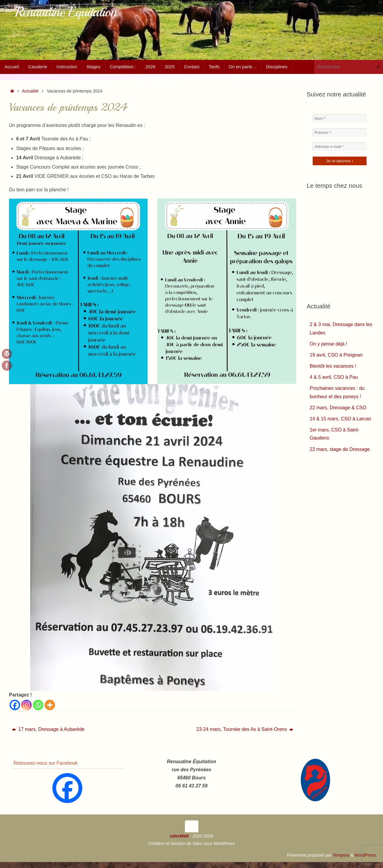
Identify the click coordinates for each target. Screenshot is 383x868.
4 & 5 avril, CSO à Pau (334, 377)
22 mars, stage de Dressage (340, 449)
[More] (50, 705)
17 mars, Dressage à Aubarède (48, 729)
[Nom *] (340, 118)
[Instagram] (26, 705)
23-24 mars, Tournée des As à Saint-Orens (245, 729)
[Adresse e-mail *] (340, 147)
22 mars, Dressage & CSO (338, 408)
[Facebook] (15, 705)
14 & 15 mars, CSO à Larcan (340, 419)
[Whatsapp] (38, 705)
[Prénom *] (340, 132)
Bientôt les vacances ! (333, 366)
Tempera (341, 855)
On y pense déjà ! (328, 344)
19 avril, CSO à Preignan (336, 355)
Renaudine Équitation (66, 12)
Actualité (30, 91)
